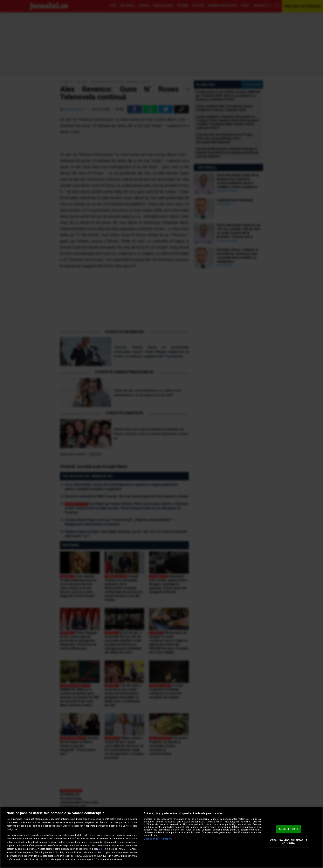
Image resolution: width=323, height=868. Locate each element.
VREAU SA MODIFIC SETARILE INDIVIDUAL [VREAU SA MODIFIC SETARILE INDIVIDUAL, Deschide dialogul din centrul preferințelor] (289, 842)
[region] (161, 837)
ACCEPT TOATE (289, 829)
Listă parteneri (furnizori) (158, 839)
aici (101, 849)
